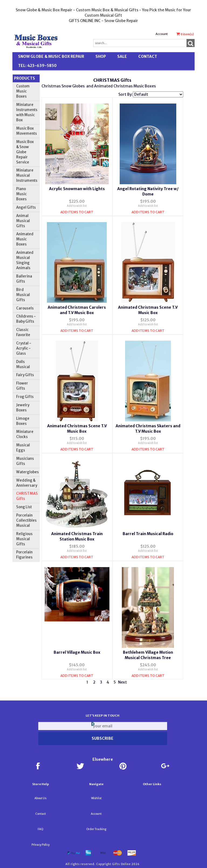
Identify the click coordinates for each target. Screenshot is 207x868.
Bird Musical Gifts (23, 295)
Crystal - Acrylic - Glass (24, 348)
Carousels (25, 308)
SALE (122, 56)
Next (123, 682)
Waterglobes (27, 472)
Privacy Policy (41, 845)
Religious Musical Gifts (24, 539)
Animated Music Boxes (25, 239)
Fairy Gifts (25, 375)
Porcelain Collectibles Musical (26, 520)
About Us (40, 798)
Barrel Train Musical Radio (148, 534)
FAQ (41, 829)
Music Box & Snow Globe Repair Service (25, 152)
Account (162, 34)
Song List (24, 507)
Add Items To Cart (77, 212)
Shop (101, 56)
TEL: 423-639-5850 (37, 66)
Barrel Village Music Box (77, 652)
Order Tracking (96, 829)
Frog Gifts (25, 397)
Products (25, 78)
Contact (148, 56)
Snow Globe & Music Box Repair (51, 56)
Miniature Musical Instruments (27, 175)
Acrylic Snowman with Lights (77, 189)
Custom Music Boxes (23, 91)
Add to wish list (77, 206)
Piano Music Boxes (21, 194)
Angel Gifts (26, 207)
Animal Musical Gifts (23, 221)
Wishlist (96, 798)
